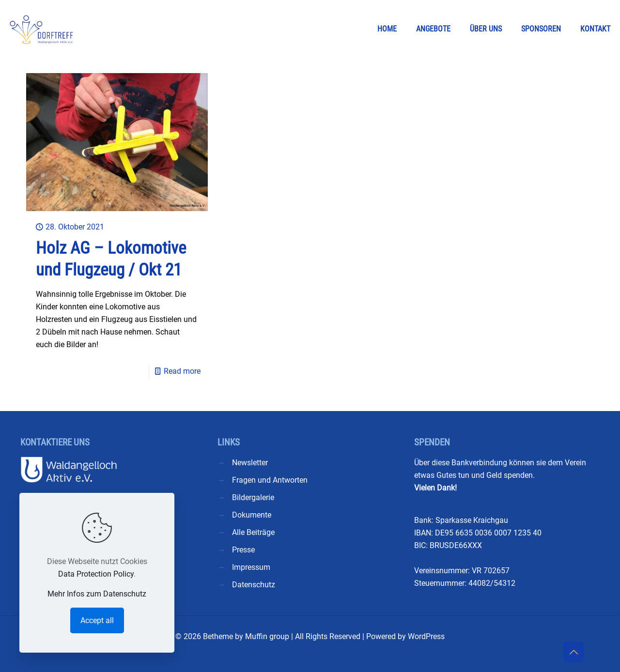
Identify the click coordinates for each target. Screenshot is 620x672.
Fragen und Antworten (270, 480)
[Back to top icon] (573, 652)
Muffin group (267, 636)
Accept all (97, 620)
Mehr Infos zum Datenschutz (97, 594)
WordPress (426, 636)
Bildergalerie (253, 497)
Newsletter (250, 463)
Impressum (251, 567)
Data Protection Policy (96, 574)
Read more (182, 371)
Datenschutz (254, 585)
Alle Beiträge (253, 532)
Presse (243, 550)
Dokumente (252, 515)
